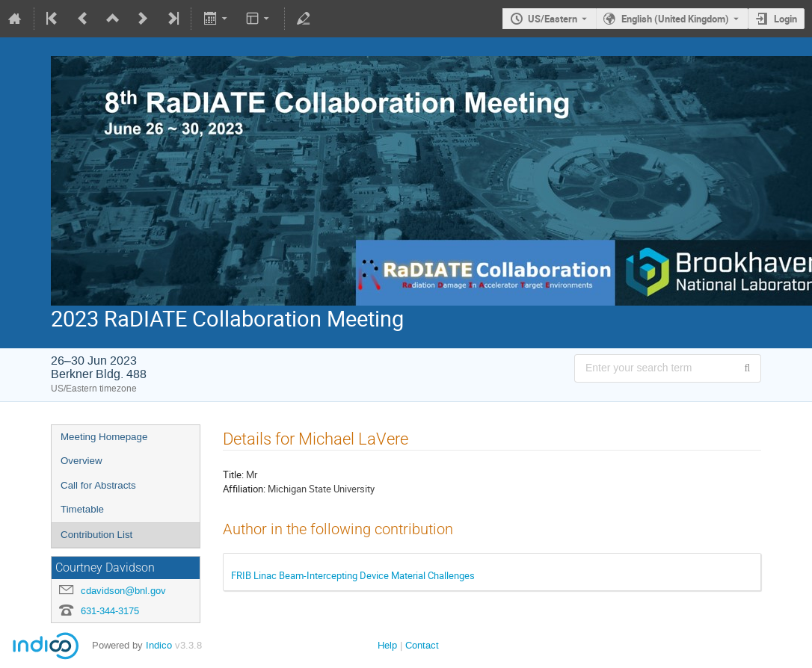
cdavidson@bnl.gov (123, 591)
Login (785, 19)
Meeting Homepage (104, 437)
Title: (233, 474)
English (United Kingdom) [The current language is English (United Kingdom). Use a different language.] (675, 19)
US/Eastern (553, 19)
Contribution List (96, 535)
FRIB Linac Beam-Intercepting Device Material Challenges (353, 575)
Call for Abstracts (98, 485)
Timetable (82, 509)
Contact (422, 645)
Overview (81, 461)
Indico (159, 645)
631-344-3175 (110, 611)
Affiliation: (244, 489)
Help (387, 645)
